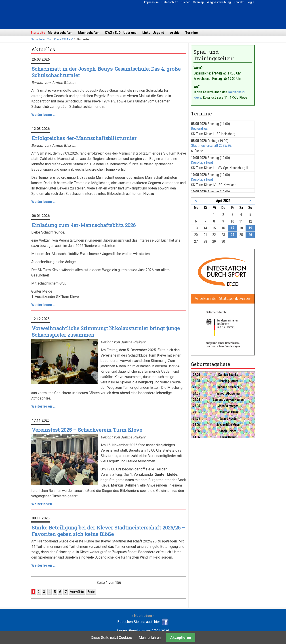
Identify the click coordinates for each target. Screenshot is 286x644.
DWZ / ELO (113, 33)
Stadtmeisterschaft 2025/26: (211, 146)
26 (250, 235)
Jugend (159, 33)
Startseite (38, 33)
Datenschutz (170, 2)
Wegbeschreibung (219, 2)
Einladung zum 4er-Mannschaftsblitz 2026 (84, 225)
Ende (91, 592)
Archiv (175, 33)
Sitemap (199, 2)
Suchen (186, 2)
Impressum (151, 2)
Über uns (130, 33)
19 (250, 228)
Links (146, 33)
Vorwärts (77, 592)
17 (232, 228)
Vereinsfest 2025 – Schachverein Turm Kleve (87, 430)
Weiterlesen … (43, 115)
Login (250, 2)
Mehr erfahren (150, 638)
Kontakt (239, 2)
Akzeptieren (181, 638)
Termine (191, 33)
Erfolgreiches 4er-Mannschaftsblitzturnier (84, 138)
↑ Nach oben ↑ (143, 616)
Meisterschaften (60, 33)
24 (232, 235)
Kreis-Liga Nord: (202, 163)
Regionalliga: (200, 129)
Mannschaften (89, 33)
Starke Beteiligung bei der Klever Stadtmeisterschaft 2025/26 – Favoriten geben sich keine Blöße (109, 531)
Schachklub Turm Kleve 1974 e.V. (52, 39)
